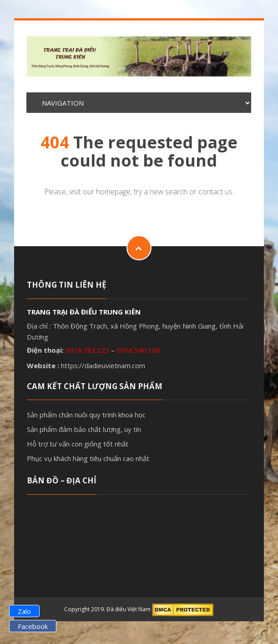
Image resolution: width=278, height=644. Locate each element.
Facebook (33, 626)
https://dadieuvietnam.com (103, 365)
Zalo (24, 611)
